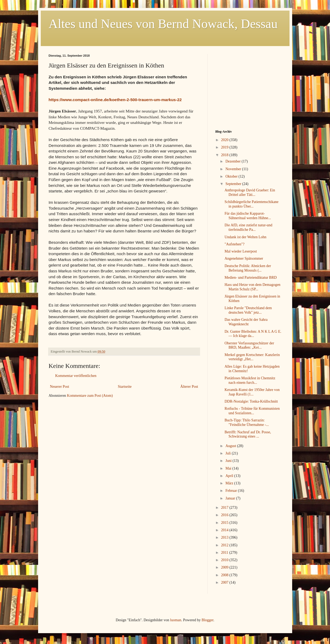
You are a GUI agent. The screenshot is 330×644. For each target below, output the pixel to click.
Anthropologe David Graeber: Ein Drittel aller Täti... (250, 192)
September (234, 184)
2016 (225, 515)
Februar (232, 491)
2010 (225, 560)
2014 (225, 530)
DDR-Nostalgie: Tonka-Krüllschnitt (251, 401)
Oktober (232, 176)
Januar (231, 498)
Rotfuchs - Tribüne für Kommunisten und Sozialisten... (252, 411)
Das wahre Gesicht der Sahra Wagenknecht (246, 322)
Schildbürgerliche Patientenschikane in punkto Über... (251, 204)
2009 (225, 567)
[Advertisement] (248, 87)
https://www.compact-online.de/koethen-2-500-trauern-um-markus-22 (115, 100)
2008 (225, 575)
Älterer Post (189, 387)
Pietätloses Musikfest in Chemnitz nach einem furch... (250, 380)
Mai (229, 468)
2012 (225, 545)
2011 (225, 553)
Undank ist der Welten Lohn (245, 237)
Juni (229, 461)
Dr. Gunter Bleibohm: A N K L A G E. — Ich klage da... (253, 334)
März (230, 483)
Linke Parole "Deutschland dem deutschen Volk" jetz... (248, 310)
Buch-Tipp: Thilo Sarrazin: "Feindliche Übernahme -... (247, 422)
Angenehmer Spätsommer (244, 258)
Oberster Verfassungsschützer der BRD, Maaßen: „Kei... (249, 345)
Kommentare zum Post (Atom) (90, 396)
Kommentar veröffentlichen (76, 376)
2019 (225, 147)
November (234, 169)
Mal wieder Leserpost (241, 251)
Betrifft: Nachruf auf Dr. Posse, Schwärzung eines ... (248, 434)
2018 (225, 155)
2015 (225, 523)
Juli (229, 453)
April (230, 476)
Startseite (125, 387)
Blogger (207, 620)
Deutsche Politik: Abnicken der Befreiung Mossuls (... (248, 268)
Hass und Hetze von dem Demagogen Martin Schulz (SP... (252, 287)
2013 (225, 537)
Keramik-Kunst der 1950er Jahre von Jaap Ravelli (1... (252, 392)
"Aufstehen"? (234, 244)
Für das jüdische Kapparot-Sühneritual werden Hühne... (248, 216)
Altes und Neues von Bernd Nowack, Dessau (163, 24)
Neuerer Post (60, 387)
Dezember (234, 161)
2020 (225, 140)
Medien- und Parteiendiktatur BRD (250, 278)
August (231, 446)
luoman (176, 620)
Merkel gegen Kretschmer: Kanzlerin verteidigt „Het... (252, 357)
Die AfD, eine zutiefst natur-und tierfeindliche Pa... (248, 227)
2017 (225, 508)
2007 (225, 582)
